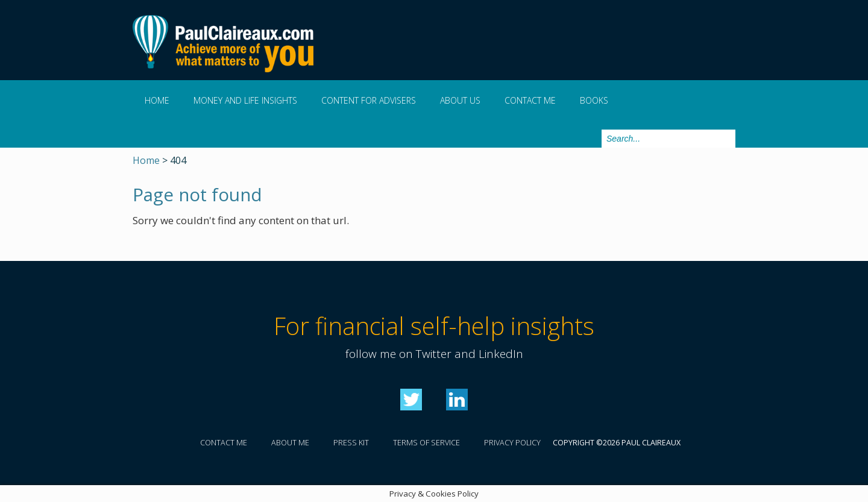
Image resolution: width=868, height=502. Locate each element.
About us (460, 100)
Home (157, 100)
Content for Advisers (369, 100)
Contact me (530, 100)
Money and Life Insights (245, 100)
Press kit (351, 443)
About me (290, 443)
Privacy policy (512, 443)
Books (594, 100)
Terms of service (426, 443)
